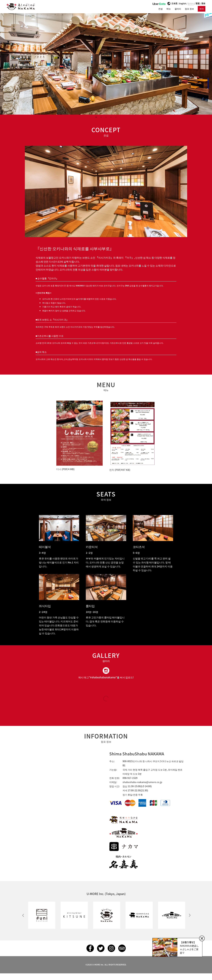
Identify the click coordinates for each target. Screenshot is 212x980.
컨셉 (160, 9)
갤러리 (178, 9)
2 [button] (101, 117)
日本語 (174, 3)
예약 (202, 9)
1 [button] (96, 117)
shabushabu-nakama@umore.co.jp (142, 782)
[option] (106, 64)
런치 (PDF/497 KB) (120, 470)
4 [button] (111, 117)
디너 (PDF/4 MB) (65, 469)
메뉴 (169, 9)
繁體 (198, 3)
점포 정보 (189, 9)
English (183, 3)
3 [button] (106, 117)
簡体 (203, 3)
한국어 (191, 3)
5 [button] (116, 117)
